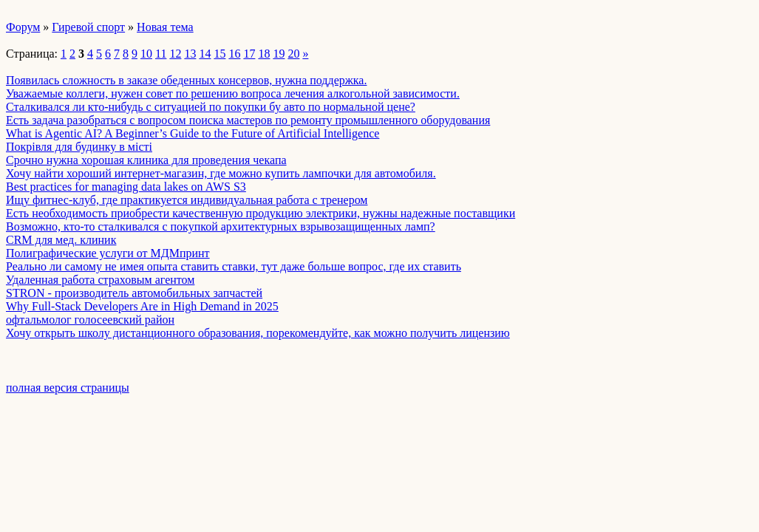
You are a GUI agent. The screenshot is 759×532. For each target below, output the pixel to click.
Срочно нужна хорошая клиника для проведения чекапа (146, 160)
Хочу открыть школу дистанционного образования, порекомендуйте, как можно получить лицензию (258, 333)
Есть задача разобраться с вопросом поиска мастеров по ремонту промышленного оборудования (248, 120)
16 (234, 54)
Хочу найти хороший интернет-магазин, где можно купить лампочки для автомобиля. (221, 173)
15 (219, 54)
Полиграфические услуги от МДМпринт (108, 253)
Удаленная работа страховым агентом (100, 280)
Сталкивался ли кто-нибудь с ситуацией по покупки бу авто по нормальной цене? (211, 107)
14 (205, 54)
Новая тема (165, 27)
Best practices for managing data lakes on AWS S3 (126, 187)
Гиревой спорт (88, 27)
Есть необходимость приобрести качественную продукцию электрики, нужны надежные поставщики (261, 213)
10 (146, 54)
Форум (23, 27)
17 (249, 54)
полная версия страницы (68, 388)
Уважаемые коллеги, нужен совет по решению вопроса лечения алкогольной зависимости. (233, 93)
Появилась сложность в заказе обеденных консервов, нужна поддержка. (186, 80)
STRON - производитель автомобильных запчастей (134, 293)
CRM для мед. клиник (61, 240)
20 (293, 54)
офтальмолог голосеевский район (90, 320)
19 (279, 54)
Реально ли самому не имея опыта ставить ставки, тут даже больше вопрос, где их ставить (234, 266)
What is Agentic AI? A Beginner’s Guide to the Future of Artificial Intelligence (193, 133)
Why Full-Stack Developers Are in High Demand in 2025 (142, 306)
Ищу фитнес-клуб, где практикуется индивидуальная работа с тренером (187, 200)
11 (161, 54)
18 (264, 54)
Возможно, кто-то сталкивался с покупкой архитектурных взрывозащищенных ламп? (221, 226)
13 (190, 54)
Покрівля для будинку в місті (79, 147)
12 (175, 54)
